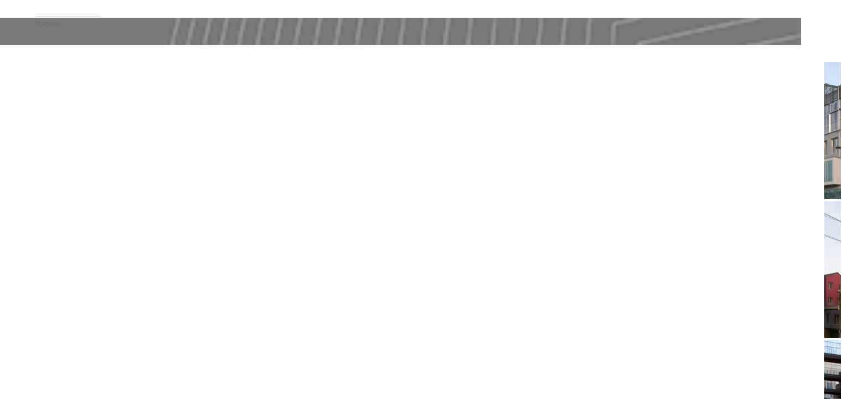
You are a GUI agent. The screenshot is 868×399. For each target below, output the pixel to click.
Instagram (70, 372)
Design (44, 262)
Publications (51, 123)
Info (142, 72)
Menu (142, 360)
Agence (45, 101)
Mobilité (46, 273)
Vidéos (44, 112)
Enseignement (55, 207)
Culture (45, 185)
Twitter (55, 372)
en (48, 324)
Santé (43, 218)
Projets (45, 90)
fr (38, 324)
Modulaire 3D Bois (59, 240)
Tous (42, 163)
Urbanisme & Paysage (64, 251)
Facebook (40, 372)
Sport (43, 229)
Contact (46, 134)
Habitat (45, 174)
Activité (45, 196)
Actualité (47, 79)
